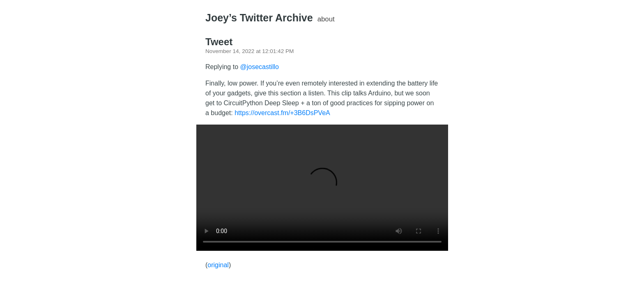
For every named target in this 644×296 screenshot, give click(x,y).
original (218, 265)
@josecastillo (260, 67)
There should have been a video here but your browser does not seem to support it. (322, 188)
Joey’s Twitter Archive (259, 18)
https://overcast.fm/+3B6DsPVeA (282, 113)
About (326, 19)
